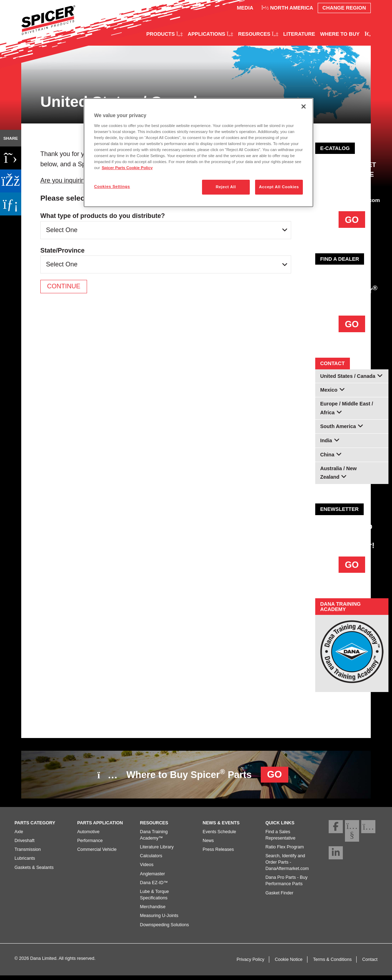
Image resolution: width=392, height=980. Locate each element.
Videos (147, 869)
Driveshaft (25, 845)
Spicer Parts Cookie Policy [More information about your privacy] (127, 168)
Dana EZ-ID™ (154, 887)
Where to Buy (340, 34)
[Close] (304, 106)
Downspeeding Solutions (165, 929)
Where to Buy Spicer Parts (193, 775)
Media (245, 8)
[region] (198, 153)
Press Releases (218, 854)
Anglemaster (153, 878)
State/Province (62, 250)
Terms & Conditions (332, 964)
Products (164, 34)
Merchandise (153, 911)
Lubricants (25, 863)
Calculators (151, 860)
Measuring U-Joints (159, 920)
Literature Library (157, 851)
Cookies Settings (112, 186)
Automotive (88, 836)
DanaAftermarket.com (352, 200)
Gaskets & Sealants (34, 872)
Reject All (226, 187)
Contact (370, 964)
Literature (299, 34)
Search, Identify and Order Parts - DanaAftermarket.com (287, 867)
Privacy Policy (250, 964)
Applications (211, 34)
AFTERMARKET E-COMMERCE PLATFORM (352, 174)
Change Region (344, 8)
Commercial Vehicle (97, 854)
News (208, 845)
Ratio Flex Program (284, 851)
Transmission (28, 854)
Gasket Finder (279, 897)
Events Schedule (220, 836)
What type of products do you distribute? (103, 216)
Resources (258, 34)
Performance (90, 845)
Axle (19, 836)
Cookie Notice (289, 964)
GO (352, 220)
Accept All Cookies (279, 187)
